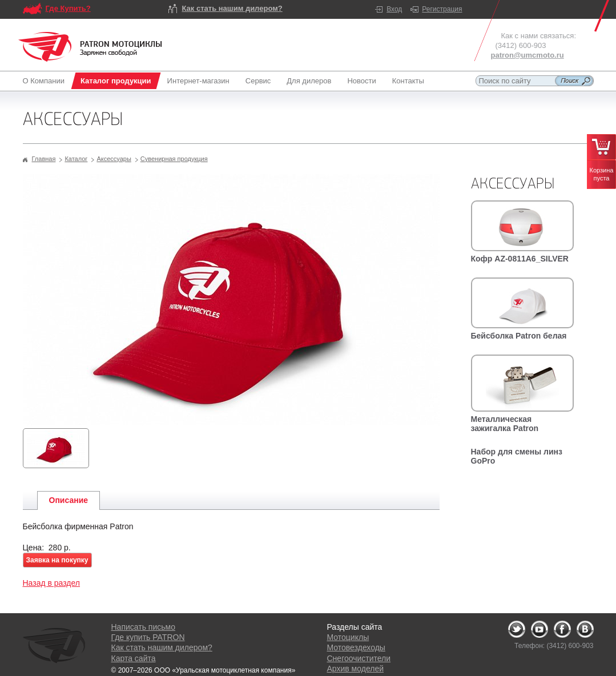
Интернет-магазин (198, 81)
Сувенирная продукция (174, 159)
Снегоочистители (359, 658)
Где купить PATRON (148, 637)
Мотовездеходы (356, 647)
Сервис (258, 81)
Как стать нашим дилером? (232, 8)
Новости (361, 81)
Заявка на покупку (57, 560)
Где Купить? (68, 8)
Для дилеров (309, 81)
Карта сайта (134, 658)
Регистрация (442, 9)
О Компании (46, 81)
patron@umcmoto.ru (528, 55)
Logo (90, 47)
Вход (394, 9)
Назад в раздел (52, 583)
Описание (69, 500)
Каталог (76, 159)
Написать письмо (143, 627)
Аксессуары (114, 159)
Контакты (408, 81)
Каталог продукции (116, 81)
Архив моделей (355, 669)
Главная (44, 159)
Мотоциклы (348, 637)
